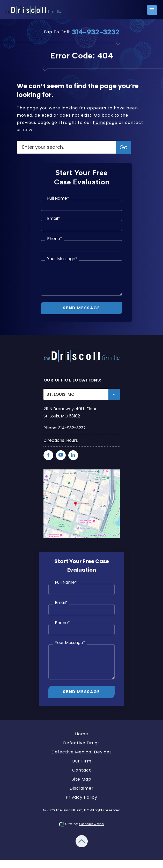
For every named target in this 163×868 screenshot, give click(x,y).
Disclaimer (82, 788)
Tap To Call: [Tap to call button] (82, 32)
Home (82, 734)
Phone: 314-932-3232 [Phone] (65, 428)
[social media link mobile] (48, 455)
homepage (105, 122)
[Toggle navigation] (152, 10)
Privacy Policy (82, 797)
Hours (72, 440)
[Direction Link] (82, 473)
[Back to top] (82, 838)
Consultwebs (92, 824)
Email (54, 219)
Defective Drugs (82, 743)
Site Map (82, 779)
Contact (82, 770)
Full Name (58, 199)
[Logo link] (34, 10)
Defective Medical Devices (82, 752)
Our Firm (82, 761)
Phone (55, 239)
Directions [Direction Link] (54, 440)
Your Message (62, 259)
